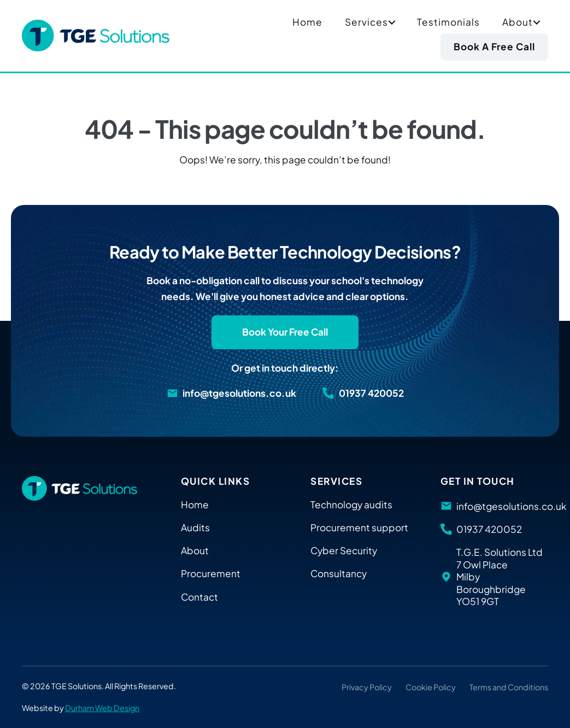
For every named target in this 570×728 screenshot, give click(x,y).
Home (307, 22)
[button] (392, 22)
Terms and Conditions (509, 687)
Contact (199, 597)
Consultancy (339, 573)
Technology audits (351, 504)
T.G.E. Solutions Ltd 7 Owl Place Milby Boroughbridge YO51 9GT (500, 577)
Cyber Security (344, 550)
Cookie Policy (431, 687)
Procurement (211, 573)
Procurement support (359, 527)
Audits (195, 527)
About (518, 22)
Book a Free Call (494, 46)
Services (366, 22)
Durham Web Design (102, 708)
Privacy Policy (367, 687)
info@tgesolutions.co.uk (239, 393)
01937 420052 (371, 393)
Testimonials (448, 22)
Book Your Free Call (285, 332)
